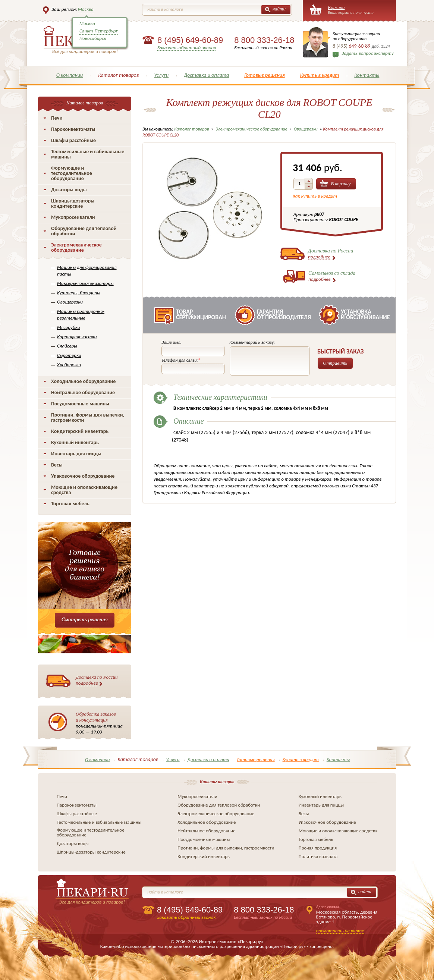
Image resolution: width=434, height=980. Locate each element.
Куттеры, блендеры (79, 293)
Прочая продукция (318, 848)
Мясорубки (68, 327)
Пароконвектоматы (73, 129)
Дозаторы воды (69, 190)
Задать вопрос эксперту (368, 53)
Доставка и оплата (206, 75)
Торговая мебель (70, 504)
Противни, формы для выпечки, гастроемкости (88, 417)
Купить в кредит (320, 75)
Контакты (367, 75)
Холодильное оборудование (83, 381)
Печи (57, 118)
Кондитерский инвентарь (80, 431)
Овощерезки (70, 302)
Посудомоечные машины (80, 404)
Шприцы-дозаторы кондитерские (73, 203)
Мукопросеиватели (73, 217)
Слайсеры (67, 346)
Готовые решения (265, 75)
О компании (70, 75)
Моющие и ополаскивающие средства (84, 490)
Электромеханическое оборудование (76, 247)
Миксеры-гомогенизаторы (85, 283)
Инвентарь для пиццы (76, 454)
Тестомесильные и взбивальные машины (88, 154)
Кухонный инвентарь (75, 442)
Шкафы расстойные (73, 140)
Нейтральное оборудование (83, 392)
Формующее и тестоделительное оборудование (72, 173)
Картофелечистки (77, 337)
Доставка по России (97, 680)
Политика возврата (318, 856)
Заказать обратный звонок (187, 48)
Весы (57, 465)
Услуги (161, 75)
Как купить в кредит (315, 196)
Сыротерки (69, 355)
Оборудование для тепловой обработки (84, 231)
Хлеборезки (69, 365)
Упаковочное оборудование (83, 476)
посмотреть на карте (340, 931)
